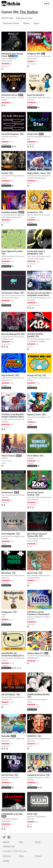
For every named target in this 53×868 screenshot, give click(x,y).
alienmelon (31, 300)
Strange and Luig (34, 375)
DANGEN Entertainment (36, 178)
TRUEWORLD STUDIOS (36, 341)
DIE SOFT (31, 619)
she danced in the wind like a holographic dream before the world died (39, 295)
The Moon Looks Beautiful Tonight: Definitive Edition (13, 416)
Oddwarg (5, 497)
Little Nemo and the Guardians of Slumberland (38, 613)
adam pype (31, 741)
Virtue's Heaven (8, 456)
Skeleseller (6, 736)
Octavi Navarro (7, 61)
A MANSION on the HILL (12, 814)
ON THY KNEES (8, 695)
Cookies (6, 861)
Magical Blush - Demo (36, 173)
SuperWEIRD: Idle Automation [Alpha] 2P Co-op (13, 656)
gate (29, 139)
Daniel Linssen (7, 259)
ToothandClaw (7, 699)
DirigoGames (6, 821)
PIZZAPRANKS (33, 658)
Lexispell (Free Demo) (36, 775)
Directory (7, 856)
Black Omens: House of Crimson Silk (37, 535)
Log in (47, 3)
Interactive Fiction (24, 18)
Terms (22, 856)
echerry (4, 178)
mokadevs (5, 422)
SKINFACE (32, 736)
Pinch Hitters (33, 456)
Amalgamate (7, 612)
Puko (3, 139)
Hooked (5, 173)
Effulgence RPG (34, 54)
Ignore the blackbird (36, 95)
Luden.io (5, 660)
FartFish (4, 100)
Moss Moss (6, 573)
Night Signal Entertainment (11, 217)
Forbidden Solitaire (9, 212)
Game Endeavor (33, 500)
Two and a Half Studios (36, 259)
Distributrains (7, 492)
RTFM (30, 814)
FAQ (21, 842)
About (6, 842)
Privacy (38, 856)
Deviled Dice (33, 212)
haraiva (30, 702)
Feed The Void (7, 775)
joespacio (31, 458)
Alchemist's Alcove (9, 95)
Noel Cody (5, 578)
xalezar (30, 419)
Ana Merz (31, 100)
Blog (38, 842)
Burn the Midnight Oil (11, 334)
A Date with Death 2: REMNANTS (36, 253)
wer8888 (5, 539)
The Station (29, 12)
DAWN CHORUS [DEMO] (38, 694)
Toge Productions (34, 578)
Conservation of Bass (10, 293)
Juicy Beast (31, 217)
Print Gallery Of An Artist (12, 251)
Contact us (9, 847)
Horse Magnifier (8, 534)
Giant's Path (32, 573)
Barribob (5, 780)
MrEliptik (31, 780)
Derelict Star (33, 134)
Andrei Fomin (32, 58)
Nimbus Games (33, 541)
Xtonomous (6, 741)
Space (37, 23)
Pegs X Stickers (8, 375)
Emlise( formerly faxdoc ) (10, 298)
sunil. (3, 617)
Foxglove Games (7, 339)
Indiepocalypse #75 (35, 653)
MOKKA (4, 458)
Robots (26, 23)
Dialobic (30, 380)
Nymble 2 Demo (34, 415)
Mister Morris (6, 380)
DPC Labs (31, 819)
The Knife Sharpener (10, 134)
